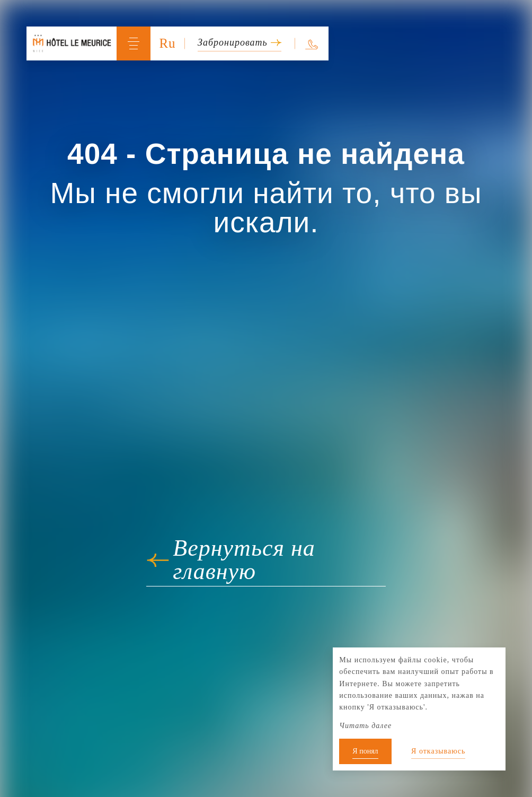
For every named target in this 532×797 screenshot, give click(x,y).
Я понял (365, 751)
